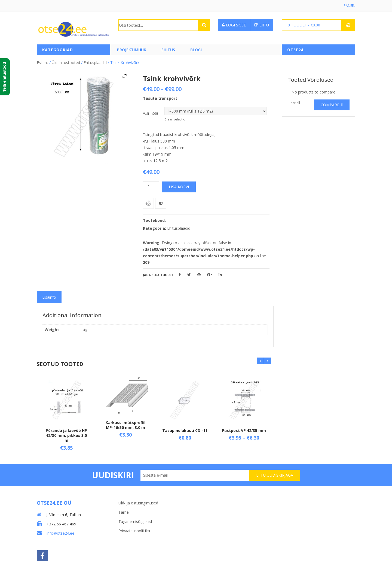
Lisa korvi (179, 187)
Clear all (294, 103)
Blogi (196, 50)
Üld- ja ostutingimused (138, 503)
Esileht (42, 63)
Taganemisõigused (135, 521)
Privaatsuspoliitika (134, 531)
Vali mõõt (151, 113)
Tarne (124, 512)
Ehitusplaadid (95, 63)
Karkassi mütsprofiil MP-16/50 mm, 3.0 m (125, 425)
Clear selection (176, 119)
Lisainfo (49, 297)
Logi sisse (234, 25)
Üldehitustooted (66, 63)
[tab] (49, 297)
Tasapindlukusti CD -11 (185, 430)
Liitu (262, 25)
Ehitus (168, 50)
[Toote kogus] (151, 186)
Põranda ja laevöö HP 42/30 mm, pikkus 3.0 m (66, 435)
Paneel (350, 6)
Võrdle (161, 203)
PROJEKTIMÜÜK (132, 50)
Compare (330, 105)
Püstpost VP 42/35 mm (244, 430)
